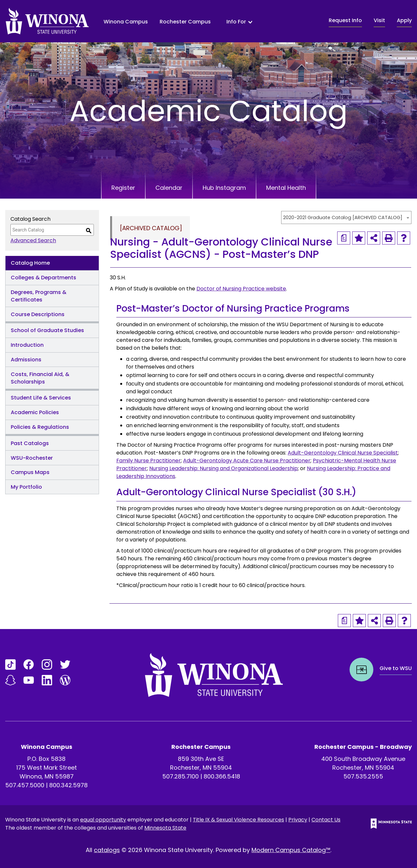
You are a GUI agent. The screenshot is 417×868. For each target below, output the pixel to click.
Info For (236, 22)
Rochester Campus (185, 22)
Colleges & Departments (43, 278)
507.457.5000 (25, 785)
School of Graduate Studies (47, 330)
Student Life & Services (41, 398)
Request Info (345, 20)
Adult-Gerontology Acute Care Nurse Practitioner (247, 461)
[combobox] (346, 217)
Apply (404, 20)
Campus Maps (30, 472)
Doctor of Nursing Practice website (241, 289)
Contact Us (326, 820)
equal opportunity (103, 820)
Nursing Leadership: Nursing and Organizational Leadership (223, 468)
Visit (379, 20)
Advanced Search (33, 240)
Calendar (169, 188)
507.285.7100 (180, 776)
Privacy (298, 820)
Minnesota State (165, 828)
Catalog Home (30, 263)
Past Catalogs (30, 443)
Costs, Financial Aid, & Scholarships (40, 378)
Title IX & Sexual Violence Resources (238, 820)
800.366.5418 (222, 776)
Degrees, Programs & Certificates (39, 296)
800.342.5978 (68, 785)
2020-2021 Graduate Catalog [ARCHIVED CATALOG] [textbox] (343, 217)
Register (123, 188)
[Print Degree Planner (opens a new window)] (344, 238)
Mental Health (286, 188)
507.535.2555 (363, 776)
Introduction (27, 345)
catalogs (107, 850)
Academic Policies (35, 412)
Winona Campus (126, 22)
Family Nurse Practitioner (149, 461)
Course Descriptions (38, 314)
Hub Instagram (224, 188)
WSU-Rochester (32, 458)
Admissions (26, 360)
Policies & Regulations (40, 427)
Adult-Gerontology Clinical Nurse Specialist (343, 453)
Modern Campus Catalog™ (291, 850)
